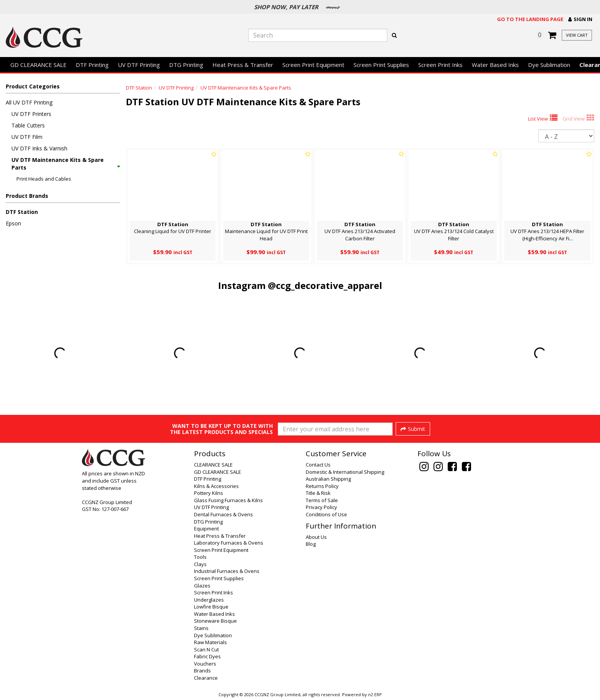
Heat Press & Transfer (243, 65)
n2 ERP (375, 695)
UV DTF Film (27, 137)
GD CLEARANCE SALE (38, 65)
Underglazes (209, 600)
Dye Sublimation (549, 65)
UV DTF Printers (31, 114)
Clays (200, 564)
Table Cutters (28, 125)
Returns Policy (322, 486)
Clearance (206, 678)
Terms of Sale (322, 500)
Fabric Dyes (207, 656)
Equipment (206, 529)
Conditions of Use (326, 514)
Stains (201, 628)
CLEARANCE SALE (213, 465)
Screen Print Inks (440, 65)
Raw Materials (210, 642)
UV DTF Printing (139, 65)
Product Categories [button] (33, 86)
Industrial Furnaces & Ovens (227, 571)
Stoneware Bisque (215, 621)
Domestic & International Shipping (345, 472)
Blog (311, 544)
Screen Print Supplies (381, 65)
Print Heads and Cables (44, 179)
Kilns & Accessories (216, 486)
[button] (580, 19)
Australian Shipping (328, 479)
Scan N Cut (206, 649)
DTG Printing (186, 65)
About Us (316, 537)
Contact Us (318, 465)
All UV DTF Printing (29, 102)
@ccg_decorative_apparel (325, 285)
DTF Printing (92, 65)
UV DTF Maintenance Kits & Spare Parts (65, 164)
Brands (202, 671)
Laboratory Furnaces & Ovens (229, 543)
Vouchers (205, 664)
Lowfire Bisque (211, 607)
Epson (13, 223)
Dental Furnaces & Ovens (223, 514)
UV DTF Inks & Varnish (39, 148)
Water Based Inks (495, 65)
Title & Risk (318, 493)
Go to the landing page (530, 19)
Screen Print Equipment (313, 65)
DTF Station (22, 212)
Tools (200, 557)
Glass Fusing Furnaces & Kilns (228, 500)
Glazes (202, 586)
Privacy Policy (321, 507)
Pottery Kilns (209, 493)
